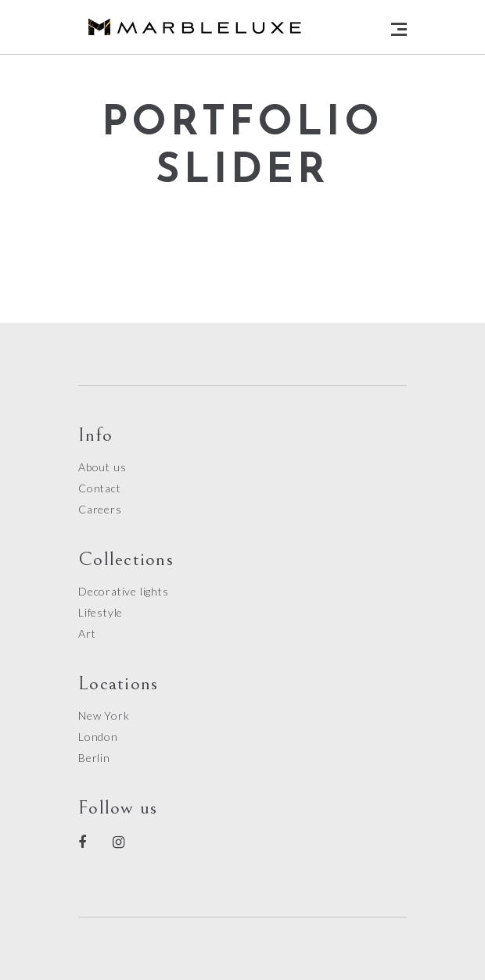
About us (102, 467)
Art (87, 633)
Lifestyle (101, 612)
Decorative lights (124, 591)
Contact (100, 488)
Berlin (94, 758)
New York (104, 715)
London (98, 737)
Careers (100, 509)
